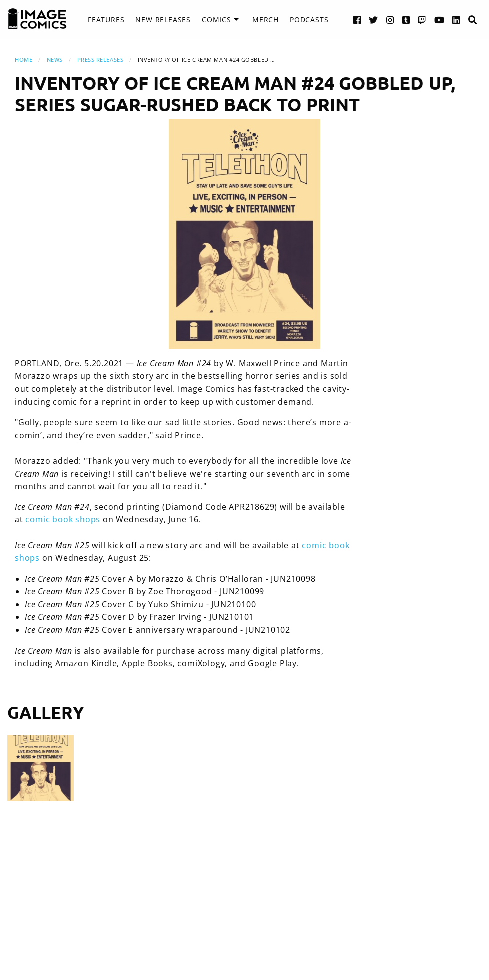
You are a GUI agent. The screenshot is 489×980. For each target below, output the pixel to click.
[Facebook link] (357, 20)
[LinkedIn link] (456, 20)
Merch (265, 20)
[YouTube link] (439, 20)
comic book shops (63, 519)
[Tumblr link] (406, 20)
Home (24, 60)
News (55, 60)
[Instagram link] (390, 20)
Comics (217, 20)
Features (106, 20)
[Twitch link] (422, 20)
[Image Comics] (37, 19)
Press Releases (101, 60)
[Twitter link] (373, 20)
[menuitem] (106, 20)
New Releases (163, 20)
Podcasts (309, 20)
